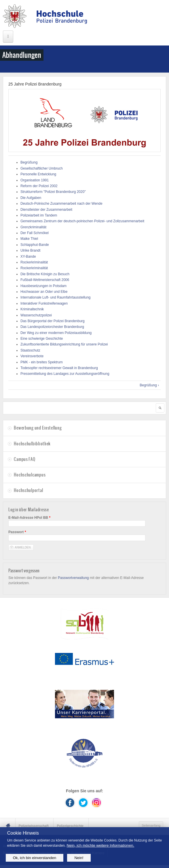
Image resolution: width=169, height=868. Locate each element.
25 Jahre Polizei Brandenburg (35, 84)
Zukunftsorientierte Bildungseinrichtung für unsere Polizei (64, 344)
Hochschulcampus (30, 475)
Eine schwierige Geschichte (42, 339)
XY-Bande (28, 257)
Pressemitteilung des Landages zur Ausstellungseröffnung (65, 374)
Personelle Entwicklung (38, 174)
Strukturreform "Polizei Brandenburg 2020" (53, 192)
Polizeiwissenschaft (34, 826)
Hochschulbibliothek (32, 444)
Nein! (79, 858)
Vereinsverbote (32, 356)
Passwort (17, 532)
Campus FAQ (24, 459)
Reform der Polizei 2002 (39, 186)
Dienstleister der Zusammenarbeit (46, 210)
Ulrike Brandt (30, 250)
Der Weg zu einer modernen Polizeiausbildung (56, 333)
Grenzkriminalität (33, 227)
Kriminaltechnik (32, 309)
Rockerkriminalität (34, 262)
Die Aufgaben (31, 198)
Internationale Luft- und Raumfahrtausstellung (56, 297)
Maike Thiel (29, 239)
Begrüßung (29, 162)
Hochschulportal (28, 490)
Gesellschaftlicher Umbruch (42, 168)
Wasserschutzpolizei (36, 315)
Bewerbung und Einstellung (38, 428)
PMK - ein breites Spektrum (42, 362)
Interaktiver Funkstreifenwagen (44, 303)
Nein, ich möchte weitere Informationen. (100, 845)
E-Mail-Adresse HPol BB (29, 518)
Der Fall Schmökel (35, 233)
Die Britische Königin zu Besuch (45, 274)
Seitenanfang (151, 825)
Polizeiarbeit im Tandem (39, 215)
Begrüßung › (149, 385)
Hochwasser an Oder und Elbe (44, 292)
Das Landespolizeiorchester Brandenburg (52, 327)
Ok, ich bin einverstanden (35, 858)
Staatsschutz (30, 350)
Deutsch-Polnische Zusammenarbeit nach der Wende (61, 204)
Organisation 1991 (35, 180)
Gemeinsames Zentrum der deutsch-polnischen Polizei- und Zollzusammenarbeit (82, 221)
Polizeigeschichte (70, 826)
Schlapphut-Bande (35, 245)
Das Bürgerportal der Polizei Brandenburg (53, 321)
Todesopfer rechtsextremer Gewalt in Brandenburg (59, 368)
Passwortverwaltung (73, 578)
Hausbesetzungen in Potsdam (43, 286)
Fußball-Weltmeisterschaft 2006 (45, 280)
